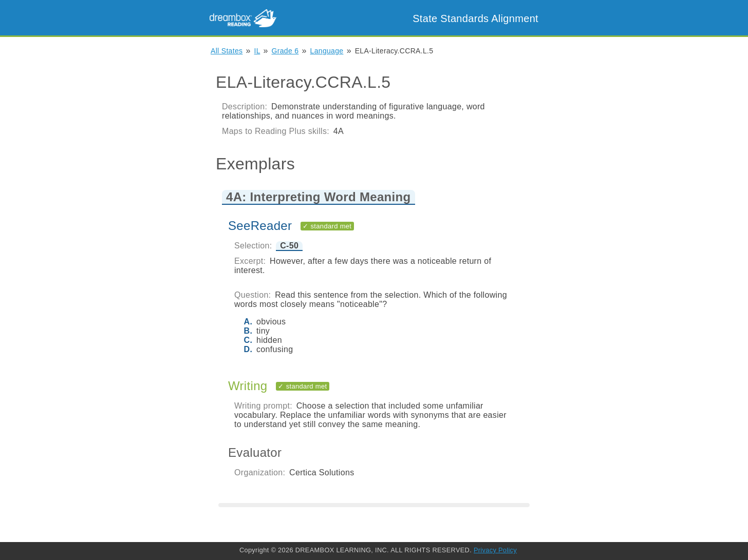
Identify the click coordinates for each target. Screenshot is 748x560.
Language (327, 51)
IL (257, 51)
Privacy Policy (495, 550)
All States (227, 51)
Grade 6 (285, 51)
